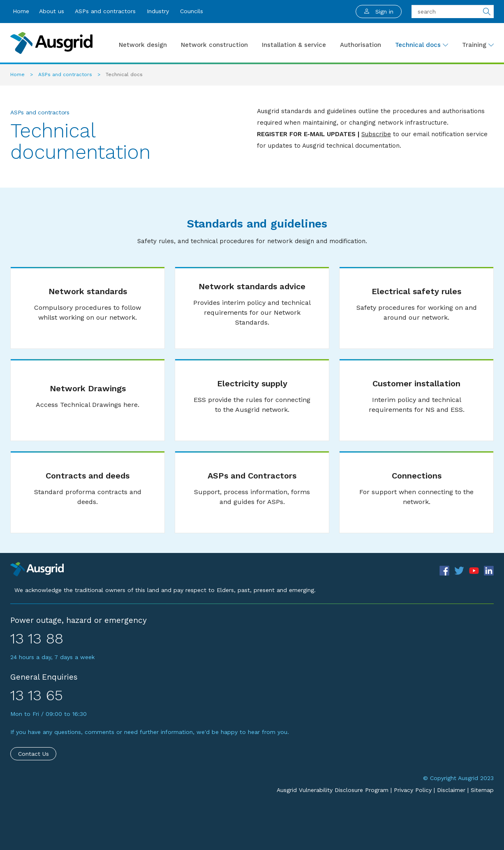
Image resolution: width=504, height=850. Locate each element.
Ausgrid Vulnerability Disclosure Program (333, 790)
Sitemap (482, 790)
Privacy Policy (413, 790)
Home (21, 11)
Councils (192, 11)
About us (52, 11)
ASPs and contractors (105, 11)
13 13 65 (37, 695)
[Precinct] (37, 569)
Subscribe (376, 134)
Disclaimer (451, 790)
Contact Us (34, 754)
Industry (158, 11)
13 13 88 (37, 639)
